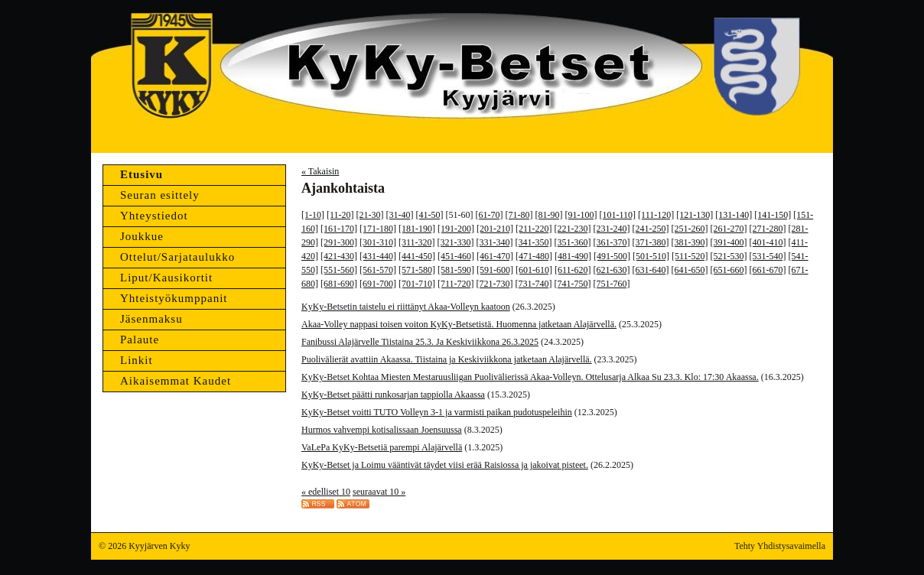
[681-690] (339, 284)
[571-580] (417, 270)
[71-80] (519, 215)
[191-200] (456, 229)
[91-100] (581, 215)
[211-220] (534, 229)
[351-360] (573, 242)
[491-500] (612, 256)
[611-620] (573, 270)
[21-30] (370, 215)
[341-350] (534, 242)
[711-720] (456, 284)
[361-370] (612, 242)
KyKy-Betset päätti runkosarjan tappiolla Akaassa (393, 395)
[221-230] (573, 229)
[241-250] (651, 229)
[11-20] (340, 215)
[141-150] (773, 215)
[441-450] (417, 256)
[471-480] (534, 256)
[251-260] (690, 229)
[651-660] (729, 270)
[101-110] (618, 215)
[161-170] (339, 229)
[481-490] (573, 256)
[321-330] (456, 242)
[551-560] (339, 270)
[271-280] (768, 229)
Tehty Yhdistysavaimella (780, 546)
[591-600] (495, 270)
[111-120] (656, 215)
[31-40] (400, 215)
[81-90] (549, 215)
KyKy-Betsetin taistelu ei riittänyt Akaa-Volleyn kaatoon (406, 307)
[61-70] (490, 215)
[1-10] (313, 215)
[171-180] (378, 229)
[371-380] (651, 242)
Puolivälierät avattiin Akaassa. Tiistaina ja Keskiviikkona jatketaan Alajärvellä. (447, 359)
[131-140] (734, 215)
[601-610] (534, 270)
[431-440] (378, 256)
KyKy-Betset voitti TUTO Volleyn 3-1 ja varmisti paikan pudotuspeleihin (437, 412)
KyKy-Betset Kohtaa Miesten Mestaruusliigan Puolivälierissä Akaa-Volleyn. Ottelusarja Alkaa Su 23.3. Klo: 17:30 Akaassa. (530, 377)
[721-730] (495, 284)
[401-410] (768, 242)
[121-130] (695, 215)
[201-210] (495, 229)
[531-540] (768, 256)
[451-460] (456, 256)
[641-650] (690, 270)
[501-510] (651, 256)
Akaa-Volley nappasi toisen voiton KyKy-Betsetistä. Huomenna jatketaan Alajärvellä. (459, 324)
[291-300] (339, 242)
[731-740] (534, 284)
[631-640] (651, 270)
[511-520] (690, 256)
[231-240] (612, 229)
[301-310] (378, 242)
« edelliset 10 (326, 492)
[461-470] (495, 256)
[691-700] (378, 284)
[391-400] (729, 242)
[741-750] (573, 284)
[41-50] (430, 215)
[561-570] (378, 270)
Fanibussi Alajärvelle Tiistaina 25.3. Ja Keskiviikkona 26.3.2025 (420, 342)
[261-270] (729, 229)
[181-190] (417, 229)
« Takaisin (320, 171)
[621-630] (612, 270)
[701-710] (417, 284)
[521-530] (729, 256)
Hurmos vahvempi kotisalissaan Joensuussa (382, 430)
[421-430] (339, 256)
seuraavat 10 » (379, 492)
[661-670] (768, 270)
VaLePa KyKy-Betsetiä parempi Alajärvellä (382, 447)
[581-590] (456, 270)
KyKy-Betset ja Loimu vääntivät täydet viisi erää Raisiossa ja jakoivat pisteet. (445, 465)
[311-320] (417, 242)
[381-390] (690, 242)
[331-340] (495, 242)
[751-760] (612, 284)
